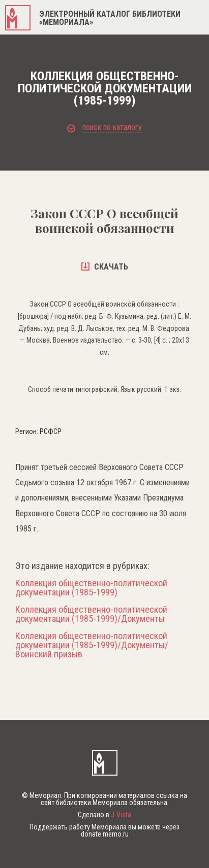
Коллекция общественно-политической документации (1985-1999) (91, 588)
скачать (105, 267)
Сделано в (105, 815)
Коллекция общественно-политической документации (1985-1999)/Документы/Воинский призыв (92, 645)
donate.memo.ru (105, 834)
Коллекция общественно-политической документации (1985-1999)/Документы (91, 614)
